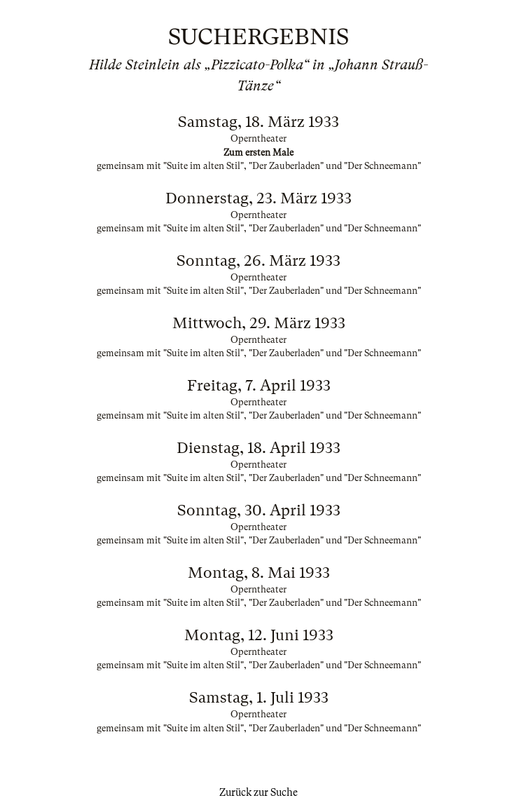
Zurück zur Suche (258, 792)
